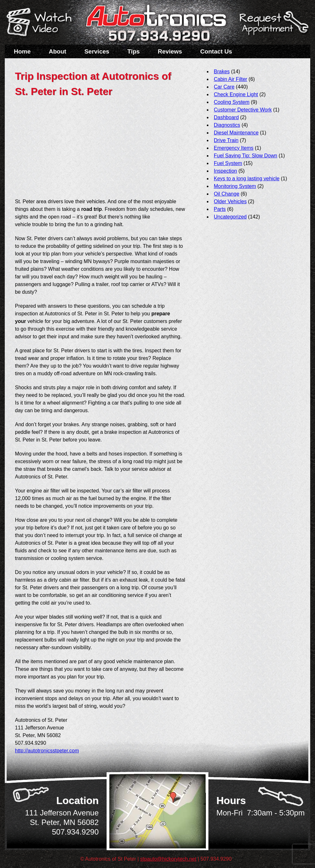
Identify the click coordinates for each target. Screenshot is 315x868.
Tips (133, 51)
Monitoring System (235, 186)
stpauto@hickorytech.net (168, 859)
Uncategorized (230, 217)
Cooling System (232, 102)
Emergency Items (234, 148)
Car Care (224, 87)
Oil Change (227, 194)
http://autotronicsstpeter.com (47, 751)
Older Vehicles (230, 201)
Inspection (225, 171)
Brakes (222, 72)
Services (97, 51)
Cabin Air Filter (231, 79)
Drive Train (226, 140)
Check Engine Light (236, 94)
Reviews (170, 51)
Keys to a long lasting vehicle (247, 179)
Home (22, 51)
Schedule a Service (273, 26)
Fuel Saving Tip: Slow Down (245, 156)
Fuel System (228, 163)
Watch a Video (42, 23)
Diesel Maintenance (236, 133)
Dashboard (226, 117)
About (57, 51)
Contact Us (216, 51)
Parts (220, 209)
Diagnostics (227, 125)
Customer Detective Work (243, 110)
